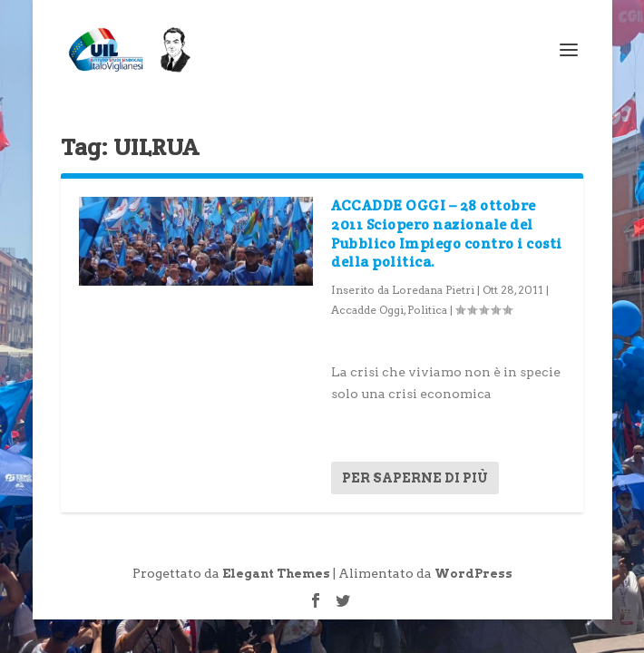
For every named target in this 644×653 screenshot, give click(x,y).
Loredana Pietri (433, 290)
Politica (427, 310)
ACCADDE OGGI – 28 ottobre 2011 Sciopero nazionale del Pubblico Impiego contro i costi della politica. (447, 234)
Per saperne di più (415, 478)
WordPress (473, 574)
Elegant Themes (276, 574)
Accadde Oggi (367, 310)
